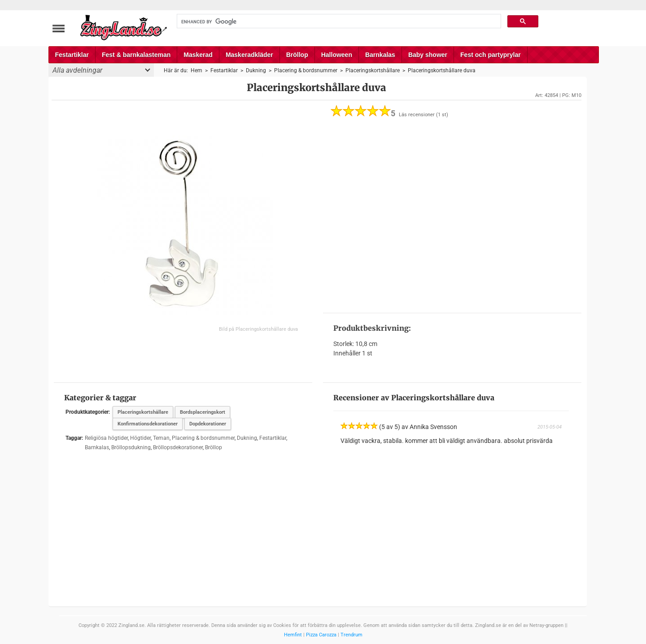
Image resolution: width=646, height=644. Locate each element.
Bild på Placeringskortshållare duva (258, 329)
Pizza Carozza (321, 635)
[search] (338, 22)
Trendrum (351, 635)
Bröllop (297, 55)
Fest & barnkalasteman (136, 55)
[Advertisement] (452, 215)
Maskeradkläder (249, 55)
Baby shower (428, 55)
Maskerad (198, 55)
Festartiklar (72, 55)
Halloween (337, 55)
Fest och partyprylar (491, 55)
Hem (196, 70)
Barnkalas (380, 55)
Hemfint (293, 635)
